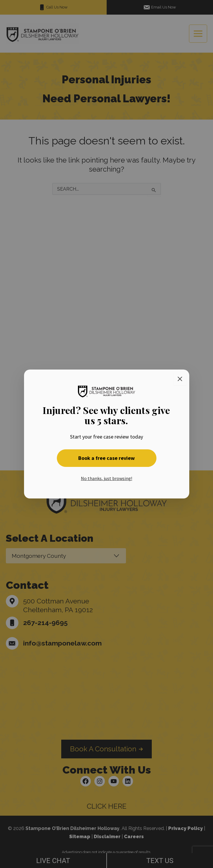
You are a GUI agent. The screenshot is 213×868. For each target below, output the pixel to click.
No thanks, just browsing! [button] (106, 478)
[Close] (180, 379)
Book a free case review (106, 458)
